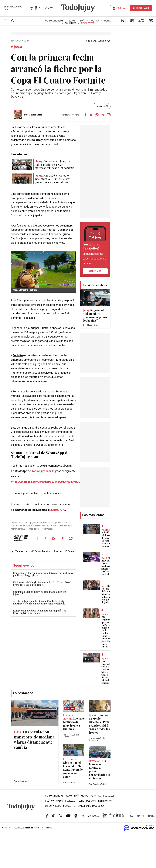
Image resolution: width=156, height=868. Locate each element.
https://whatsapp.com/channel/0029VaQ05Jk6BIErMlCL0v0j (48, 482)
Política (95, 21)
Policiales (70, 23)
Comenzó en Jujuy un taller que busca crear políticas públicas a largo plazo (43, 574)
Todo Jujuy (16, 41)
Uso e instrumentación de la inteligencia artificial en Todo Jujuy (113, 816)
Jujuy (72, 21)
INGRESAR (121, 8)
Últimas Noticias (54, 21)
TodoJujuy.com (41, 471)
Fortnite (18, 356)
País (83, 21)
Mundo (108, 21)
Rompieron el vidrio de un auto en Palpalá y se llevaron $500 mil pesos (40, 612)
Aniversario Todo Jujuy (91, 806)
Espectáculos (53, 806)
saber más (95, 271)
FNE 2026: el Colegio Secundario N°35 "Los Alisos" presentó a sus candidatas (42, 584)
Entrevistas (105, 801)
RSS (131, 816)
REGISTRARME (143, 8)
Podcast (91, 801)
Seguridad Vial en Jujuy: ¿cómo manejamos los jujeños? (40, 593)
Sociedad (70, 801)
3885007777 (58, 510)
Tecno (81, 801)
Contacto (140, 816)
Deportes (96, 796)
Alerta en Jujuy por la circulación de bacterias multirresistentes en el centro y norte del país (39, 602)
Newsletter (88, 23)
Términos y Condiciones (94, 816)
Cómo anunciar (152, 816)
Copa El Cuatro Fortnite (38, 552)
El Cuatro (35, 140)
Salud (60, 801)
